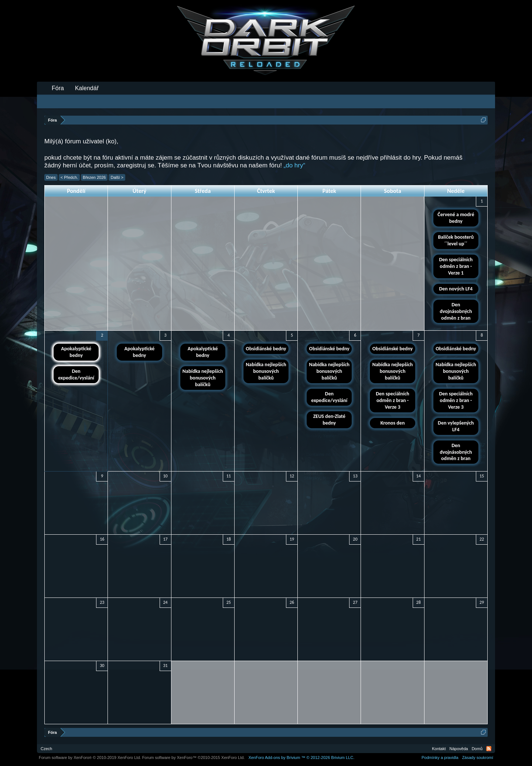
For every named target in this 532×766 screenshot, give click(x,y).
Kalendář (87, 88)
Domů (477, 749)
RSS (489, 749)
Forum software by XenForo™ (194, 758)
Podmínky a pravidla (440, 758)
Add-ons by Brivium (301, 758)
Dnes (51, 177)
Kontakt (439, 749)
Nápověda (459, 749)
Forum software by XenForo (90, 758)
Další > (117, 177)
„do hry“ (295, 165)
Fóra (58, 88)
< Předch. (69, 177)
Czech (46, 749)
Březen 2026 (94, 177)
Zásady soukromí (478, 758)
